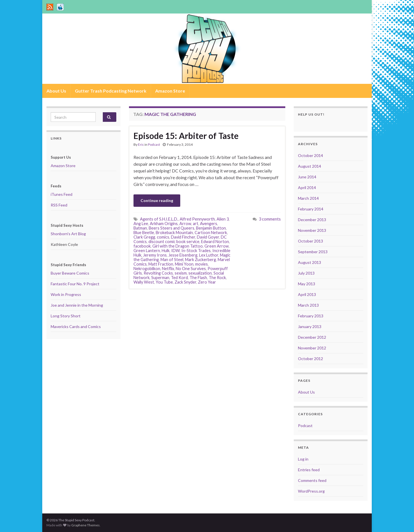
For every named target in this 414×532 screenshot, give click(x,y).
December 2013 (312, 220)
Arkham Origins (164, 224)
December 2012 (312, 337)
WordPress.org (311, 491)
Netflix (168, 269)
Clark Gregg (144, 237)
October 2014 (310, 155)
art (196, 224)
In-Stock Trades (196, 251)
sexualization (200, 273)
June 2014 (307, 177)
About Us (56, 91)
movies (202, 264)
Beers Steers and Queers (172, 228)
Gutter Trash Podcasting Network (111, 91)
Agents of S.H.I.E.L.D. (159, 219)
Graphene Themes (85, 525)
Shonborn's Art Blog (68, 234)
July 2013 (306, 273)
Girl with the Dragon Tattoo (178, 246)
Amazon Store (170, 91)
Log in (303, 459)
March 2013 (308, 305)
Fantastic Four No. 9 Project (75, 284)
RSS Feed (59, 205)
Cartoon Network (211, 233)
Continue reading (157, 200)
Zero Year (207, 282)
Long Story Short (66, 316)
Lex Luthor (209, 255)
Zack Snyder (185, 282)
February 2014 (311, 209)
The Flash (198, 278)
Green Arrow (217, 246)
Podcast (154, 144)
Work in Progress (66, 294)
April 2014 (307, 188)
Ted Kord (179, 278)
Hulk (166, 251)
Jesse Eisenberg (183, 255)
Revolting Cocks (158, 273)
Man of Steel (172, 260)
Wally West (144, 282)
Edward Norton (215, 242)
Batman (140, 228)
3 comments (270, 219)
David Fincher (183, 237)
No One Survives (191, 269)
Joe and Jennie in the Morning (77, 305)
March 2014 (308, 198)
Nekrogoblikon (147, 269)
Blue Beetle (144, 233)
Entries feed (309, 470)
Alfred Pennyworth (197, 219)
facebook (142, 246)
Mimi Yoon (184, 264)
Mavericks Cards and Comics (76, 326)
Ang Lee (141, 224)
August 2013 (310, 262)
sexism (181, 273)
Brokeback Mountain (174, 233)
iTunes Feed (62, 194)
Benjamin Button (211, 228)
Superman (160, 278)
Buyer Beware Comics (70, 273)
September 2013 (313, 252)
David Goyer (208, 237)
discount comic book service (174, 242)
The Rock (217, 278)
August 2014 (310, 166)
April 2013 (307, 294)
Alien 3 (223, 219)
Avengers (209, 224)
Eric (141, 144)
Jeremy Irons (155, 255)
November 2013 (312, 230)
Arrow (185, 224)
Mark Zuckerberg (201, 260)
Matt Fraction (161, 264)
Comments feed (312, 480)
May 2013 (307, 284)
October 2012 (310, 359)
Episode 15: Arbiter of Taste (186, 136)
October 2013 (310, 241)
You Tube (164, 282)
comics (163, 237)
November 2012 (312, 348)
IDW (175, 251)
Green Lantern (147, 251)
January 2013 (310, 326)
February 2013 (311, 316)
